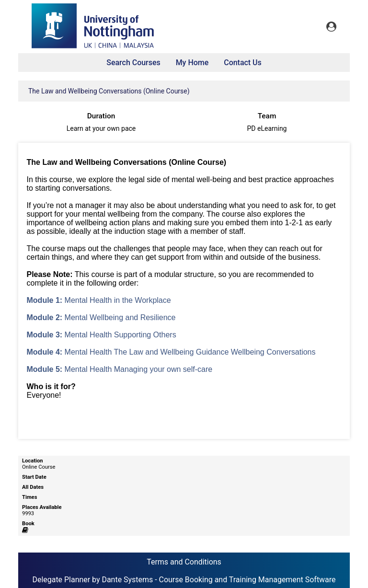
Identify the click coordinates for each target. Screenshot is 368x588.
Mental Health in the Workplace (99, 300)
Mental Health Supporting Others (102, 335)
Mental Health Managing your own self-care (120, 369)
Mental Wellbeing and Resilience (101, 317)
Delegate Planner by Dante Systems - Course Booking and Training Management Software (184, 580)
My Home (192, 63)
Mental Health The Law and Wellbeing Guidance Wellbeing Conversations (171, 352)
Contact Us (243, 63)
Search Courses (133, 63)
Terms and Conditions (184, 562)
